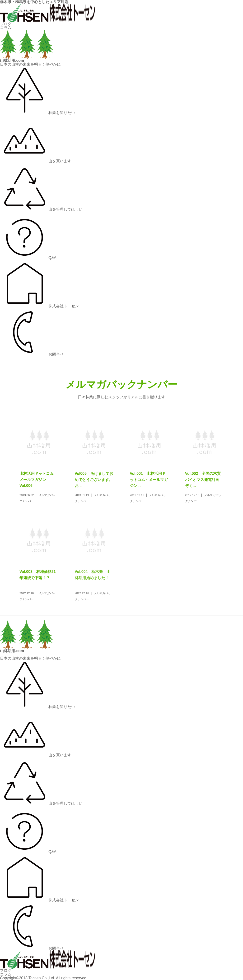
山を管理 (41, 209)
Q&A (28, 258)
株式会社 (39, 306)
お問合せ (32, 354)
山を (36, 161)
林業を (37, 113)
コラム (6, 28)
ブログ (6, 24)
